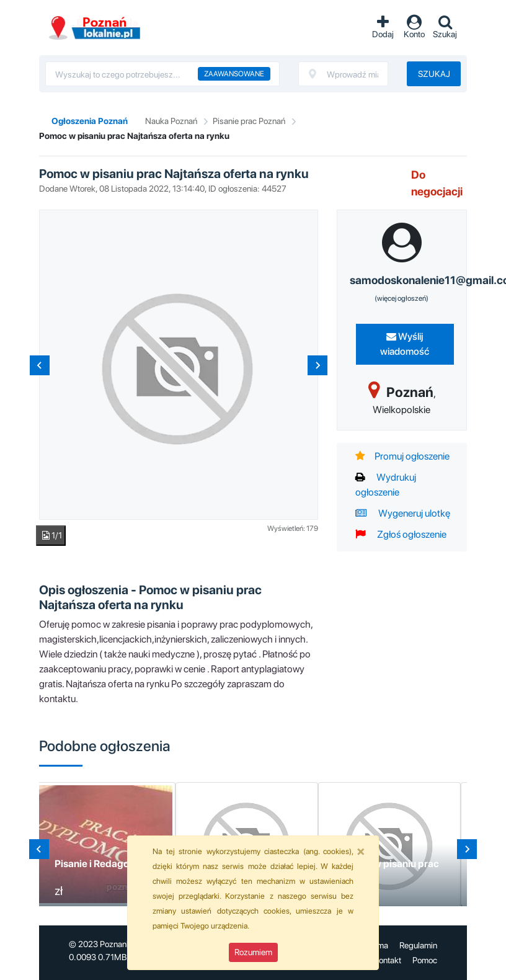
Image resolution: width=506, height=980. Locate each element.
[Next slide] (317, 365)
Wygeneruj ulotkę (403, 513)
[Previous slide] (40, 365)
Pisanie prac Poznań (249, 121)
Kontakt (387, 960)
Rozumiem (253, 952)
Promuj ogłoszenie (402, 456)
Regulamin (418, 945)
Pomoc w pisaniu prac (389, 864)
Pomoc (425, 960)
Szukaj (434, 74)
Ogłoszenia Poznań (90, 121)
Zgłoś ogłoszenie (401, 534)
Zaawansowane (234, 74)
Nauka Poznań (171, 121)
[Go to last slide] (39, 849)
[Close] (361, 851)
